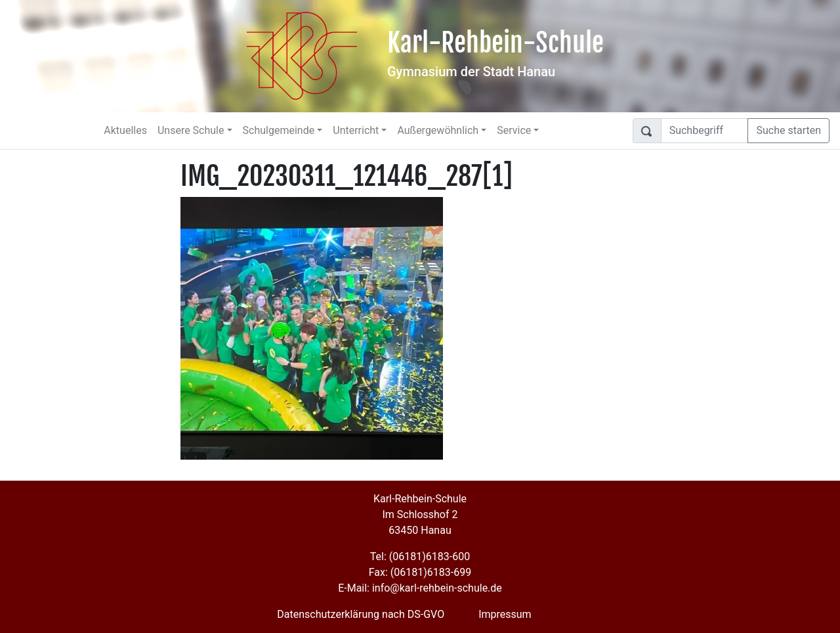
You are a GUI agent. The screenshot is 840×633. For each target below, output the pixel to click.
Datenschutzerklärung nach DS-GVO (361, 614)
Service (514, 130)
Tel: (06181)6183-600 (420, 557)
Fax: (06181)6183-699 (420, 572)
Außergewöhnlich (438, 130)
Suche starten (788, 130)
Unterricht (356, 130)
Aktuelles (125, 130)
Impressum (505, 614)
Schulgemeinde (279, 130)
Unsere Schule (191, 130)
